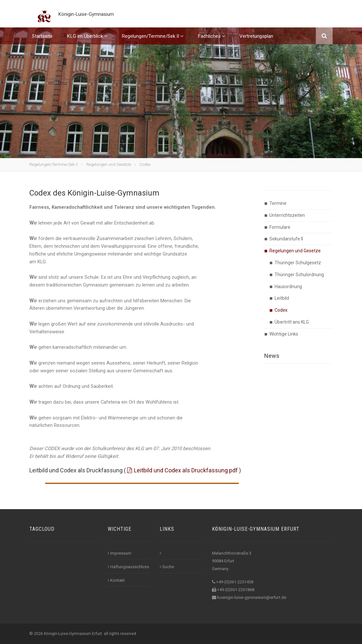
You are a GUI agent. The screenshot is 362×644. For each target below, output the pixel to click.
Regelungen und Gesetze (109, 164)
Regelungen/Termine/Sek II (153, 41)
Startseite (42, 41)
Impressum (120, 553)
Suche (167, 567)
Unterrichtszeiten (287, 215)
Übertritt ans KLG (292, 322)
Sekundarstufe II (286, 239)
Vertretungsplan (256, 41)
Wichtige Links (284, 334)
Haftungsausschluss (128, 567)
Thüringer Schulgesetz (298, 263)
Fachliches (211, 41)
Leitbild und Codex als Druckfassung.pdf (186, 470)
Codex (145, 164)
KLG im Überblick (87, 41)
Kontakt (116, 580)
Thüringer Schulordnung (299, 275)
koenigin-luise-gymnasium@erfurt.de (252, 597)
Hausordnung (288, 287)
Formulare (280, 227)
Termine (278, 203)
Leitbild (282, 298)
